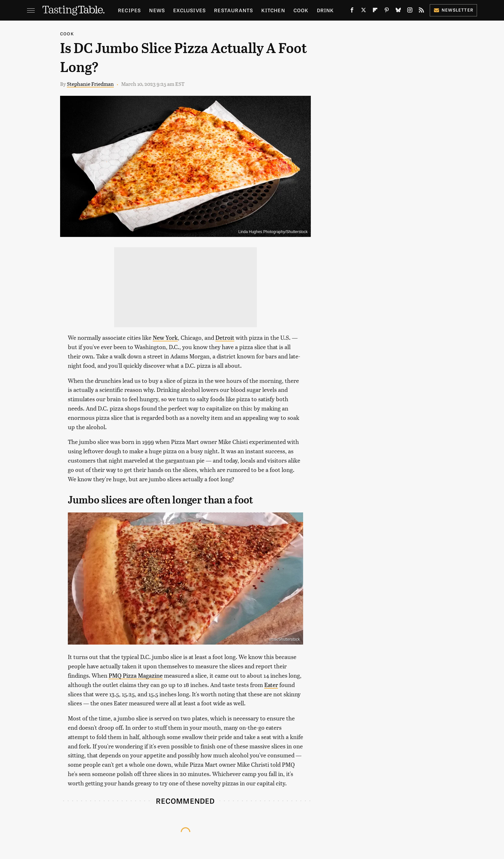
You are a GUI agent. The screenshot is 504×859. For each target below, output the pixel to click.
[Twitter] (364, 11)
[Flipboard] (375, 11)
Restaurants (234, 10)
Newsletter (453, 10)
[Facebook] (352, 11)
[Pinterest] (387, 11)
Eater (271, 685)
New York (165, 337)
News (157, 10)
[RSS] (421, 11)
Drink (325, 10)
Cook (301, 10)
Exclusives (189, 10)
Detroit (225, 337)
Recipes (129, 10)
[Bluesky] (398, 11)
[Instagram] (410, 11)
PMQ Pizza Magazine (136, 675)
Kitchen (273, 10)
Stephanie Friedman (90, 84)
